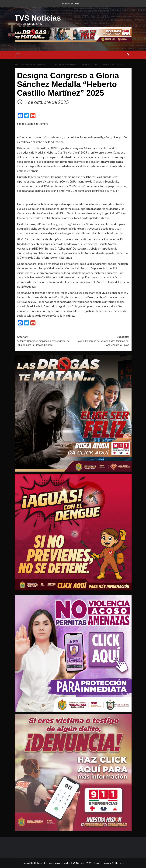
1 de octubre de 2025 (47, 102)
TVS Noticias (37, 18)
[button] (18, 55)
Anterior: (45, 341)
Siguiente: (101, 341)
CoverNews (100, 863)
